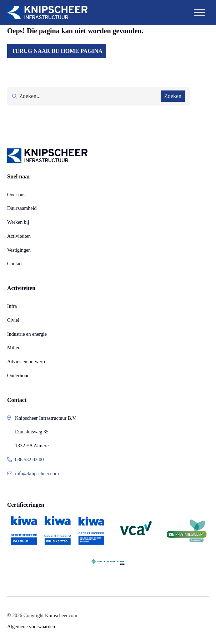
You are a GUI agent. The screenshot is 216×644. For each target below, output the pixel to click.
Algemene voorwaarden (31, 627)
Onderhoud (18, 376)
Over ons (16, 195)
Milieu (14, 348)
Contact (15, 264)
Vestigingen (19, 250)
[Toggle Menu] (200, 12)
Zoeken (173, 96)
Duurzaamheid (22, 208)
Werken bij (18, 222)
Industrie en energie (27, 334)
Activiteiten (19, 236)
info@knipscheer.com (37, 474)
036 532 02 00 (29, 460)
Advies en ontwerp (26, 362)
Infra (12, 306)
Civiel (13, 320)
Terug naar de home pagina (57, 51)
